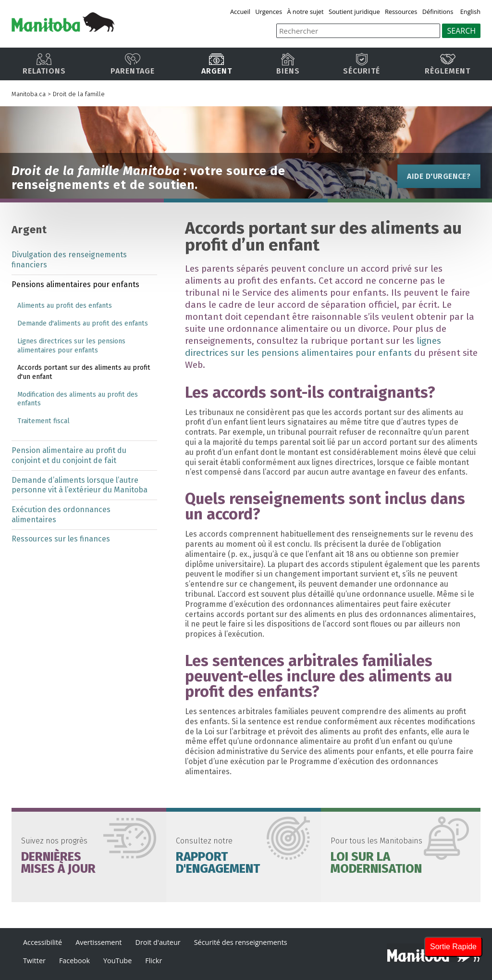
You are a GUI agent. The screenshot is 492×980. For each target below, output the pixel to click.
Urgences (269, 12)
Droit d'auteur (158, 942)
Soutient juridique (354, 12)
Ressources (401, 12)
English (470, 12)
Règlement (448, 64)
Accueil (240, 12)
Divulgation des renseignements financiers (69, 260)
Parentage (133, 64)
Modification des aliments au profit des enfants (78, 399)
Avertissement (98, 942)
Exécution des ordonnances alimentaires (61, 515)
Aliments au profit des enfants (65, 306)
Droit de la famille (79, 94)
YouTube (117, 961)
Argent (217, 64)
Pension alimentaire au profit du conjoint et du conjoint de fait (69, 455)
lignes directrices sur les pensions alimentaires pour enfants (313, 347)
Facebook (74, 961)
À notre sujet (306, 12)
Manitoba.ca (29, 94)
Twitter (34, 961)
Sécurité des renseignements (241, 942)
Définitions (438, 12)
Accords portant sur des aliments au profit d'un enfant (84, 372)
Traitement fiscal (43, 421)
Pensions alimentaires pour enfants (75, 284)
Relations (44, 64)
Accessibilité (43, 942)
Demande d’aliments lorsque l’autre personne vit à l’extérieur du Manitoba (80, 485)
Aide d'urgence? (439, 176)
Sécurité (362, 64)
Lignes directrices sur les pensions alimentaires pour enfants (71, 346)
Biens (288, 64)
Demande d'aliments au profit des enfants (83, 323)
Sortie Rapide (453, 947)
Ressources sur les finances (61, 539)
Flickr (154, 961)
